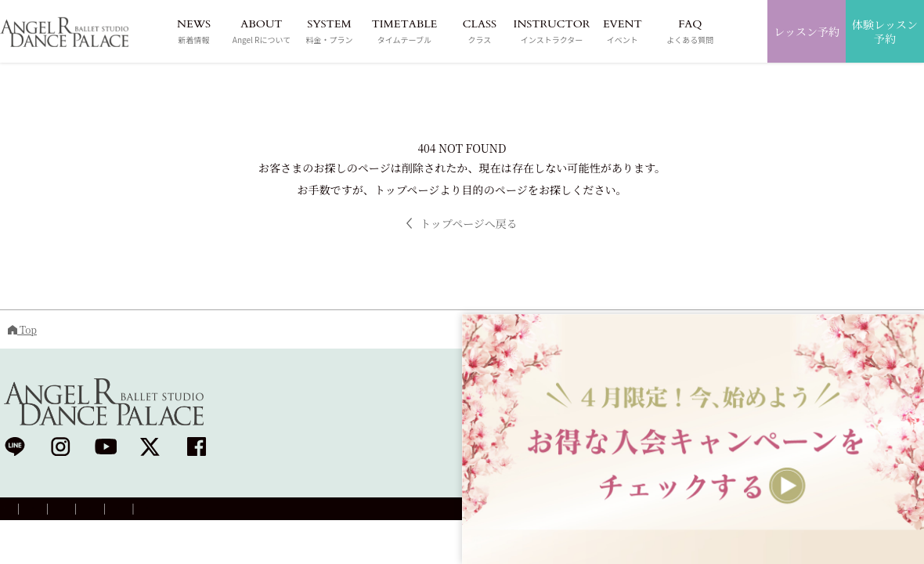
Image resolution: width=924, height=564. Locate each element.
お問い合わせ (478, 511)
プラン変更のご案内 (297, 511)
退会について (395, 511)
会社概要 (23, 511)
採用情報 (208, 511)
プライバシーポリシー (115, 511)
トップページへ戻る (462, 224)
